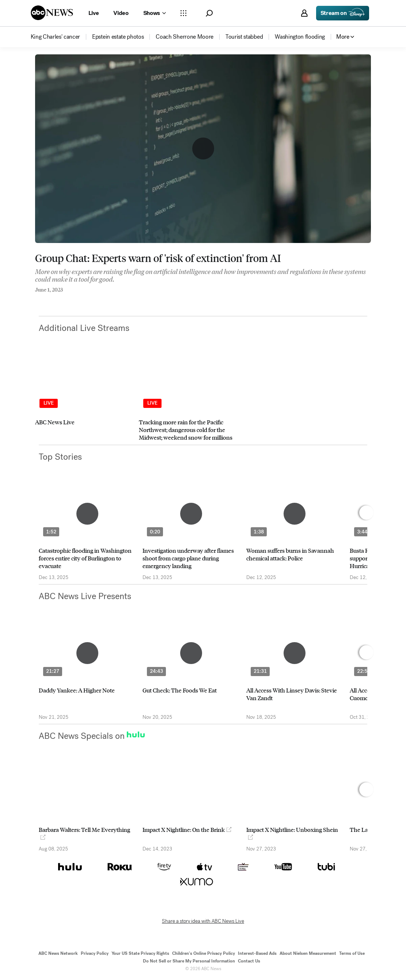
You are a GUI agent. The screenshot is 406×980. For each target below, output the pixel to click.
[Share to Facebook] (37, 300)
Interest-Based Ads (257, 953)
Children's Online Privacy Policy (204, 953)
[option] (84, 399)
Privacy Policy (95, 953)
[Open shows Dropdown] (155, 13)
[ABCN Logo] (52, 13)
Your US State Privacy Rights (140, 953)
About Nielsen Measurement (308, 953)
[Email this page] (66, 300)
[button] (209, 13)
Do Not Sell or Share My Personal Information (189, 961)
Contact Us (249, 961)
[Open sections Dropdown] (183, 13)
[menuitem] (56, 37)
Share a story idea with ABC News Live (203, 921)
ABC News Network (58, 953)
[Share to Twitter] (52, 300)
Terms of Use (352, 953)
